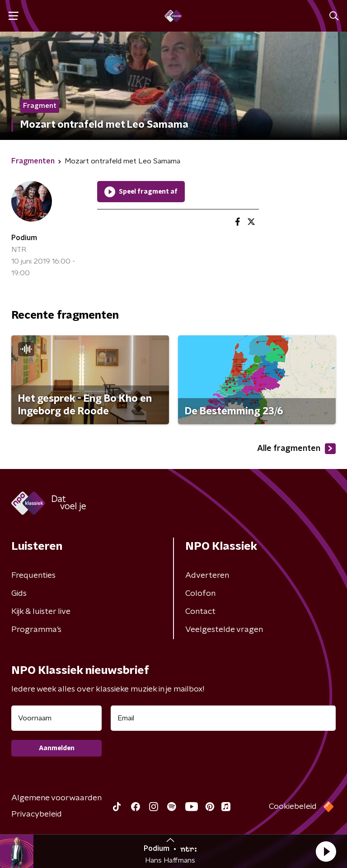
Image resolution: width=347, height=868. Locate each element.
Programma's (36, 630)
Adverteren (207, 576)
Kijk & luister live (41, 612)
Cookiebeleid (293, 807)
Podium (24, 238)
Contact (200, 612)
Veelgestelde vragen (224, 630)
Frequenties (33, 576)
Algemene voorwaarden (56, 798)
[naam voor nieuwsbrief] (56, 718)
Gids (19, 594)
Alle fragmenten (296, 449)
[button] (326, 851)
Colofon (200, 594)
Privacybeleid (37, 814)
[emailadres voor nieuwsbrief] (223, 718)
